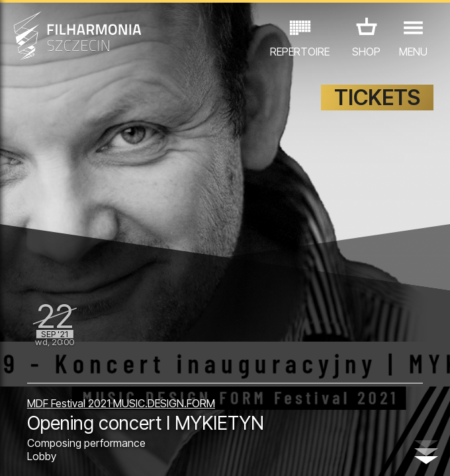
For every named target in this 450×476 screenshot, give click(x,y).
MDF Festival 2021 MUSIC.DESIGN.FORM (121, 403)
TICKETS (377, 98)
